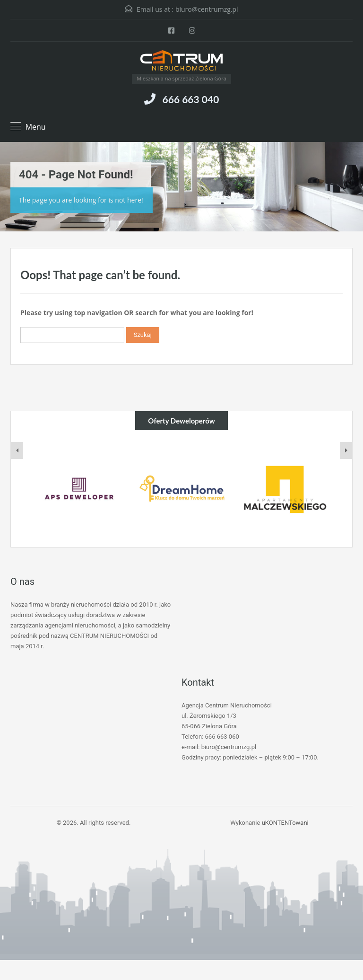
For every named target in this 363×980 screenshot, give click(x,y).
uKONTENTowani (285, 823)
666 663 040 (191, 99)
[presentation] (17, 450)
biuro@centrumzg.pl (207, 9)
